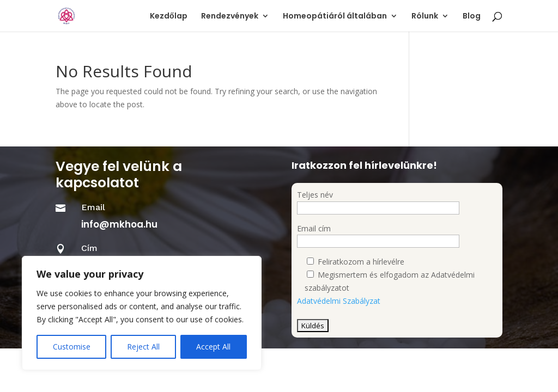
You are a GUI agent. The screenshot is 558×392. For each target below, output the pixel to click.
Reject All (143, 347)
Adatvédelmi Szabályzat (339, 301)
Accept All (213, 347)
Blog (472, 17)
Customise (72, 347)
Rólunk (425, 17)
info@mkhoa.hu (119, 224)
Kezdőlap (169, 17)
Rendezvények (230, 17)
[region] (142, 313)
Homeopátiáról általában (335, 17)
